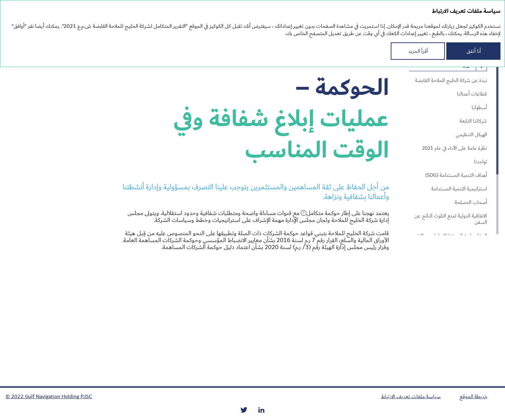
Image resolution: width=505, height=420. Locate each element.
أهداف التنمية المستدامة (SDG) (456, 175)
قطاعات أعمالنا (472, 94)
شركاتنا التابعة (473, 121)
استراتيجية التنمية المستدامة (459, 189)
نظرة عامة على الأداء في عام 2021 (454, 148)
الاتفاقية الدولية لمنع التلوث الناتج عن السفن (451, 219)
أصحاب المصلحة (471, 203)
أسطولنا (479, 108)
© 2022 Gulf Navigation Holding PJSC (49, 396)
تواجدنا (481, 162)
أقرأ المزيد (418, 51)
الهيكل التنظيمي (471, 135)
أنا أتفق (474, 51)
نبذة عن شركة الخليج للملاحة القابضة (451, 81)
